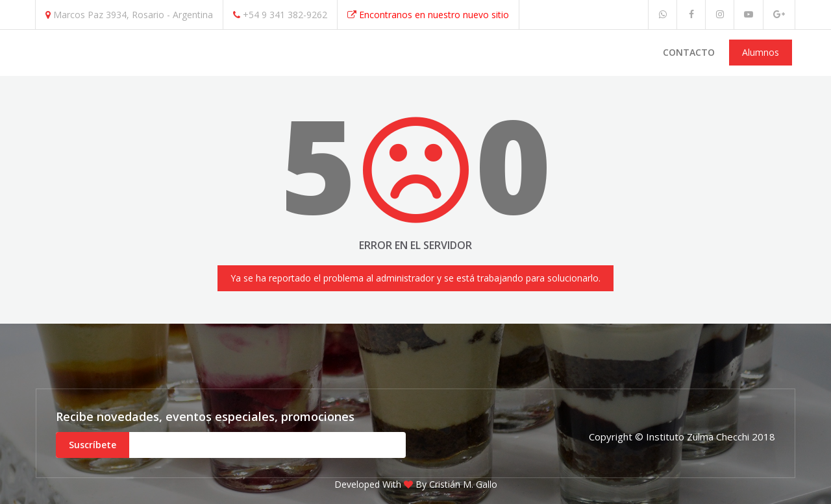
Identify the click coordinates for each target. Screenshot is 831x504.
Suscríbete (93, 445)
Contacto (689, 52)
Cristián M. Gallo (463, 484)
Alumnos (761, 52)
